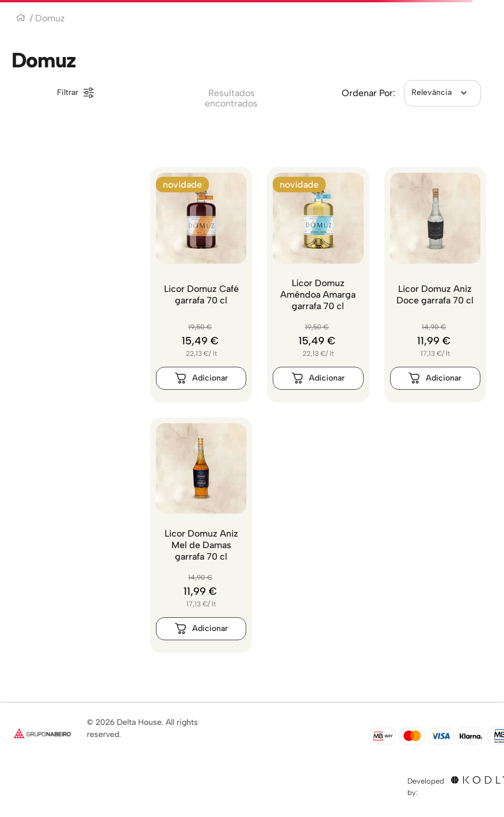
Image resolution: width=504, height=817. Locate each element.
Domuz (50, 18)
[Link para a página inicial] (21, 19)
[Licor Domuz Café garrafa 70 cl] (201, 285)
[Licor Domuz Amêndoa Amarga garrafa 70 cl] (318, 285)
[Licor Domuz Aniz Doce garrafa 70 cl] (435, 285)
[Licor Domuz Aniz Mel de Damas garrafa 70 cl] (201, 535)
